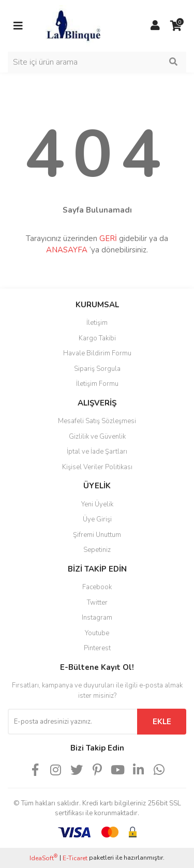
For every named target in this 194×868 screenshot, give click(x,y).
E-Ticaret (75, 858)
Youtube (97, 633)
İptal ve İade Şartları (97, 452)
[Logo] (73, 25)
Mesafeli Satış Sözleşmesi (97, 421)
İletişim (97, 323)
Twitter (97, 603)
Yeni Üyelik (97, 504)
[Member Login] (155, 26)
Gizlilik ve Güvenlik (97, 437)
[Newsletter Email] (72, 722)
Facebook (97, 587)
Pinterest (97, 648)
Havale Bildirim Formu (97, 353)
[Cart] (176, 26)
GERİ (108, 238)
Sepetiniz (97, 550)
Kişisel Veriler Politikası (97, 467)
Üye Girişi (97, 519)
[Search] (97, 62)
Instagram (97, 618)
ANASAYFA (67, 250)
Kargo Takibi (97, 338)
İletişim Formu (97, 384)
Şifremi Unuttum (97, 535)
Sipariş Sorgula (97, 369)
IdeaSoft (43, 858)
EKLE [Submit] (162, 722)
